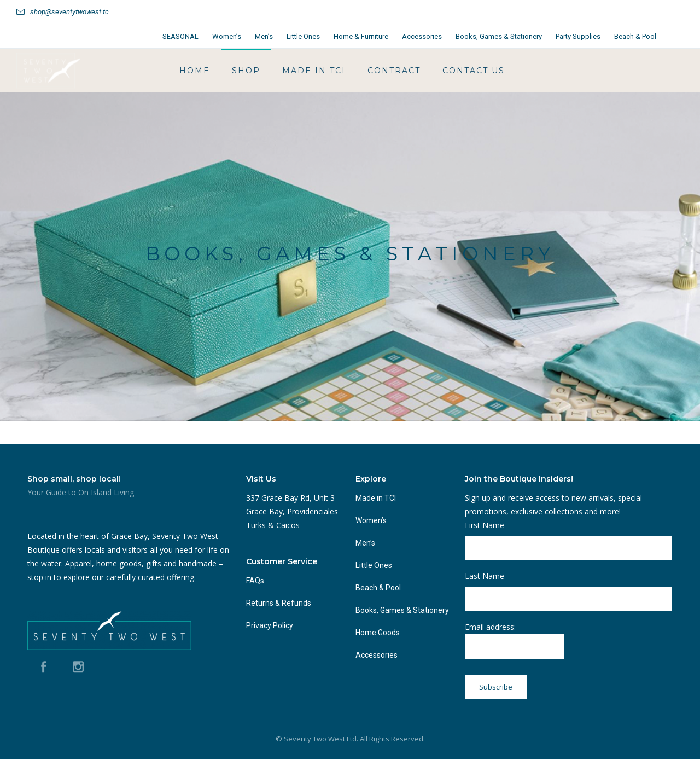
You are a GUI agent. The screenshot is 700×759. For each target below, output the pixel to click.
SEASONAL (180, 36)
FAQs (255, 581)
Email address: (515, 641)
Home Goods (378, 633)
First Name (485, 525)
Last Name (485, 576)
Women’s (227, 36)
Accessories (422, 36)
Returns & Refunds (279, 603)
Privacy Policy (270, 625)
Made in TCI (314, 71)
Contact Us (474, 71)
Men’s (264, 36)
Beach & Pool (635, 36)
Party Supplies (578, 36)
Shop (246, 71)
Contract (394, 71)
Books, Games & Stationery (499, 36)
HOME (195, 71)
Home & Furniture (361, 36)
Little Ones (303, 36)
